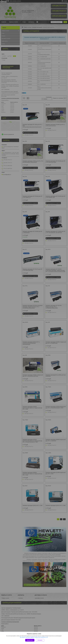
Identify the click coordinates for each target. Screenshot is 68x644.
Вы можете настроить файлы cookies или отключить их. (33, 637)
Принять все (30, 640)
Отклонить (40, 640)
